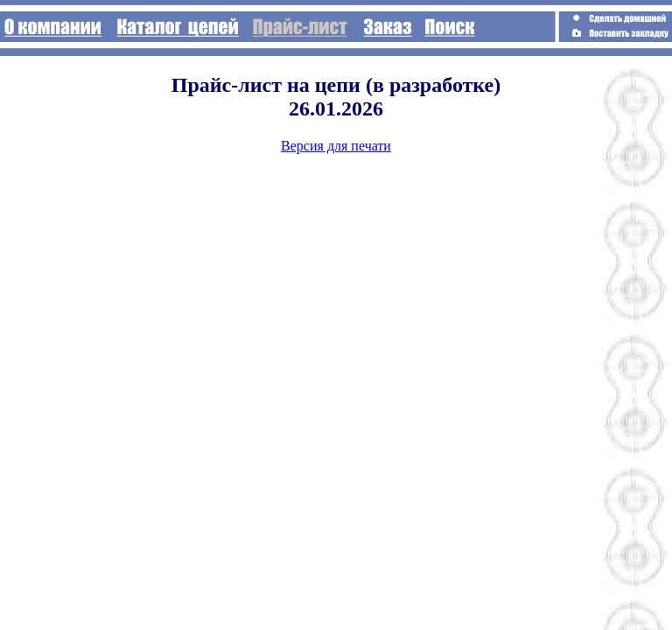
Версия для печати (336, 146)
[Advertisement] (593, 95)
